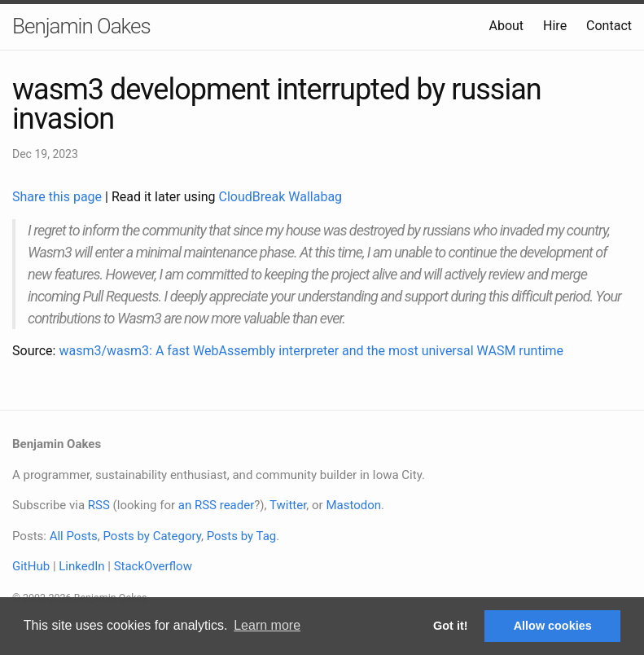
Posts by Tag (242, 536)
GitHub (31, 566)
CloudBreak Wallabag (281, 197)
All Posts (74, 536)
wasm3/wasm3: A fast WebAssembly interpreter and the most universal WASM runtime (311, 351)
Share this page (59, 197)
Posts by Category (151, 536)
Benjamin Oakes (81, 26)
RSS (99, 505)
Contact (609, 26)
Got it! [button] (450, 626)
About (506, 26)
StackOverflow (153, 566)
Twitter (288, 505)
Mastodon (353, 505)
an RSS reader (217, 505)
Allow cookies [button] (553, 626)
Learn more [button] (267, 625)
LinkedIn (81, 566)
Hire (555, 26)
